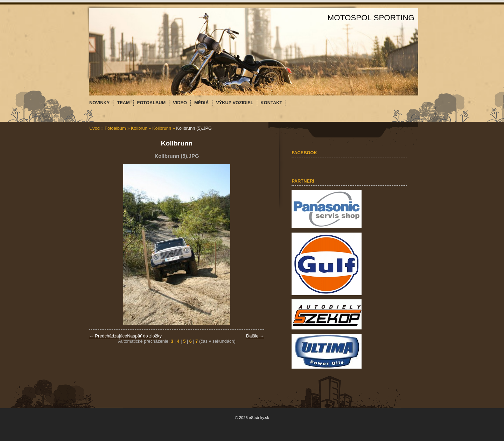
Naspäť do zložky (144, 336)
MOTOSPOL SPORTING (371, 18)
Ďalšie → (255, 336)
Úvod (94, 128)
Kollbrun (139, 128)
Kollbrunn (162, 128)
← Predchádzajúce (108, 336)
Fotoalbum (115, 128)
